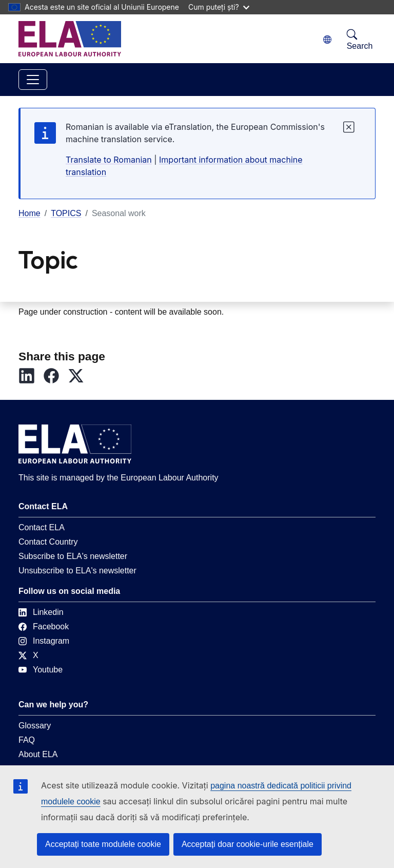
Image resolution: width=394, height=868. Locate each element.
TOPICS (66, 213)
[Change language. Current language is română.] (327, 40)
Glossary (35, 730)
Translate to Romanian (109, 160)
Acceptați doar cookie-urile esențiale (248, 844)
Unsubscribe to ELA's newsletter (77, 575)
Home (29, 213)
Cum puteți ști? (219, 7)
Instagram (44, 645)
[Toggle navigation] (33, 80)
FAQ (27, 744)
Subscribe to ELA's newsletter (73, 560)
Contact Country (48, 546)
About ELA (38, 758)
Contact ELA (42, 532)
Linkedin (41, 616)
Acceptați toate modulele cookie (103, 844)
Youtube (41, 674)
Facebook (44, 631)
